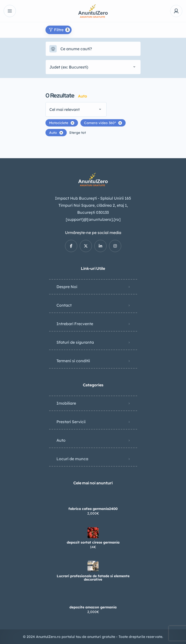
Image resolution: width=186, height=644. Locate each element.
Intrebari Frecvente (75, 324)
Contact (64, 305)
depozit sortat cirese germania (93, 542)
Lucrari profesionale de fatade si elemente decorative (93, 578)
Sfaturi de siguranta (75, 342)
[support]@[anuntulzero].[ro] (93, 219)
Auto (61, 440)
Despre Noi (67, 287)
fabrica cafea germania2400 (93, 509)
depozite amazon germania (93, 607)
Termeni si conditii (73, 361)
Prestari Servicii (71, 422)
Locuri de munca (72, 459)
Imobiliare (66, 403)
